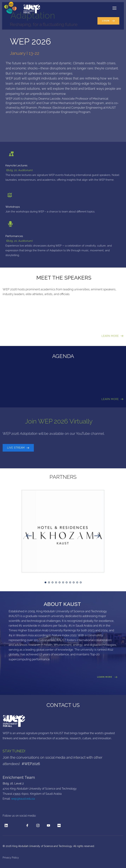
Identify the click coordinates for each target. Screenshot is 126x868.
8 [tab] (70, 582)
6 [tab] (63, 582)
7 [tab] (67, 582)
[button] (114, 8)
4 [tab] (56, 582)
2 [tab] (49, 582)
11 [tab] (81, 582)
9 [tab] (74, 582)
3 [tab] (53, 582)
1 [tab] (45, 582)
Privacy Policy (11, 858)
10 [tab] (77, 582)
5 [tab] (60, 582)
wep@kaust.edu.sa (23, 799)
